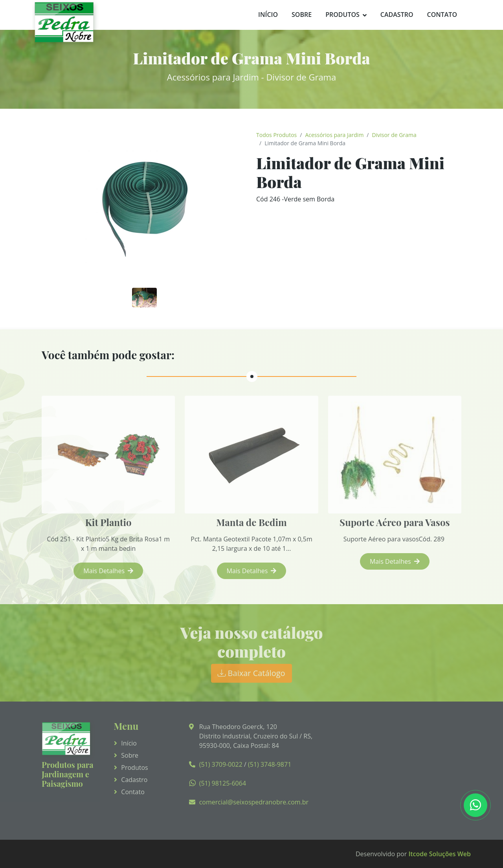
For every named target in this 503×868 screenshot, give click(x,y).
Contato (442, 15)
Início (268, 15)
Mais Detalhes (108, 571)
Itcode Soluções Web (440, 854)
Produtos (342, 15)
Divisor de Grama (394, 135)
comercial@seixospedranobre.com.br (254, 802)
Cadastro (397, 15)
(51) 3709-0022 (221, 764)
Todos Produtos (276, 135)
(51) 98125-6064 (223, 783)
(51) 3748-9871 (270, 764)
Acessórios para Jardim (334, 135)
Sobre (302, 15)
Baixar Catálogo (251, 673)
